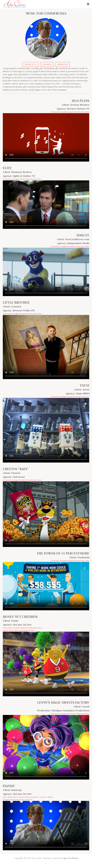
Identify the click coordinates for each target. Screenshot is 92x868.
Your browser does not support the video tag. (46, 137)
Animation (63, 64)
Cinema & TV (31, 64)
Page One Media (70, 858)
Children (47, 64)
